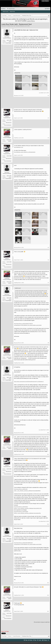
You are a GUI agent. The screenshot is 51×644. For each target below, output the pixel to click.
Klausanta (22, 26)
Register (47, 1)
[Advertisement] (25, 104)
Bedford (10, 141)
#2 (48, 118)
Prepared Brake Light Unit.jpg (44, 221)
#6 (48, 260)
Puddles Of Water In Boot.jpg (27, 229)
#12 (48, 524)
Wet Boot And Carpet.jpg (27, 237)
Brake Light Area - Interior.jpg (28, 212)
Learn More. (31, 21)
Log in (43, 1)
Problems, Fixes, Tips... (11, 26)
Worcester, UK (9, 123)
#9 (48, 363)
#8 (48, 343)
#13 (48, 583)
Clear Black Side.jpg (43, 75)
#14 (48, 595)
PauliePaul (7, 136)
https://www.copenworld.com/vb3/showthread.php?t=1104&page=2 (29, 382)
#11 (48, 454)
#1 (48, 96)
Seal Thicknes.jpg (42, 84)
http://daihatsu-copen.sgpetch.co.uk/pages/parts (25, 152)
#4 (48, 155)
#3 (48, 138)
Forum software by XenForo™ (12, 643)
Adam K (7, 116)
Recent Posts (12, 12)
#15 (48, 611)
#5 (48, 247)
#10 (48, 433)
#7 (48, 283)
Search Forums (6, 12)
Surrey (10, 42)
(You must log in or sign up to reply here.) (42, 622)
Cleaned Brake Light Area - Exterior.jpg (29, 221)
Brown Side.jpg (25, 75)
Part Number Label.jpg (26, 84)
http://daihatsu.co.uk (19, 147)
